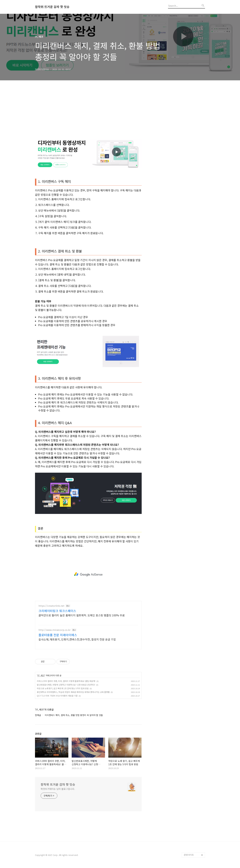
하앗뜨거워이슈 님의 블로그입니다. (58, 789)
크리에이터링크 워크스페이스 (57, 611)
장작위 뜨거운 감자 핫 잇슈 (52, 7)
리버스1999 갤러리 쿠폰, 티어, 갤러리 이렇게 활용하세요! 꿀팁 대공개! (66, 681)
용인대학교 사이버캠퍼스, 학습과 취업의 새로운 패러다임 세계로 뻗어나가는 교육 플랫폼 (73, 692)
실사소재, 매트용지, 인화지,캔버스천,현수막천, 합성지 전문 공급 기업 (77, 639)
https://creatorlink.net (51, 606)
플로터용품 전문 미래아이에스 (58, 635)
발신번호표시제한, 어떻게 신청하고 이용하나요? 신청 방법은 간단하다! (66, 685)
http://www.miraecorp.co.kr (54, 630)
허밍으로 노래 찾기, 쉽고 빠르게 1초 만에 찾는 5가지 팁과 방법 (63, 688)
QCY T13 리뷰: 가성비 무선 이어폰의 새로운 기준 (57, 696)
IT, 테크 (41, 675)
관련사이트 (189, 855)
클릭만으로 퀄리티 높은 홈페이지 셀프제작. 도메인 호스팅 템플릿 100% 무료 (82, 615)
